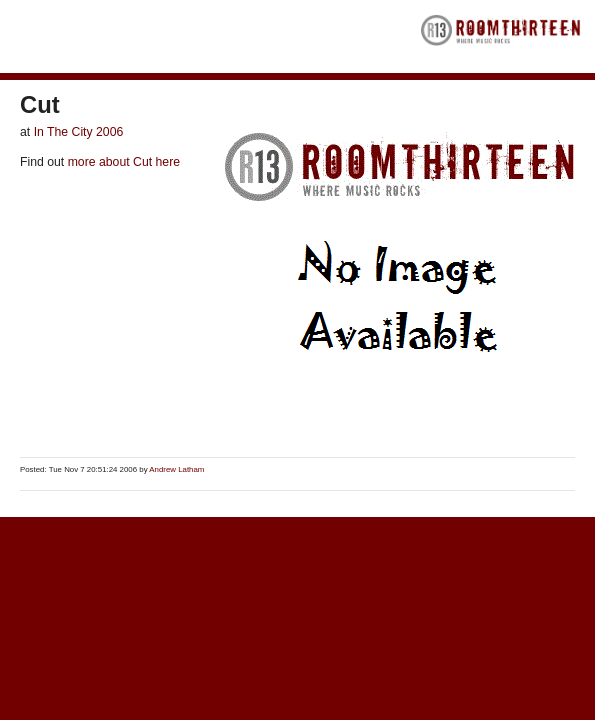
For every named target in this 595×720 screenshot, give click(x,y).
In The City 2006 (79, 132)
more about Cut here (122, 162)
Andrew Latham (176, 469)
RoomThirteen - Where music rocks (501, 36)
